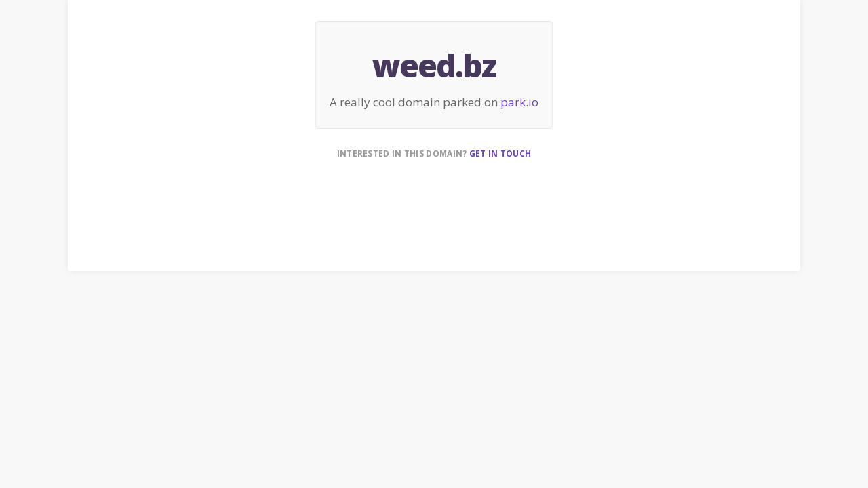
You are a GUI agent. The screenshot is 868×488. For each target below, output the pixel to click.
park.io (519, 102)
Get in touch (500, 154)
